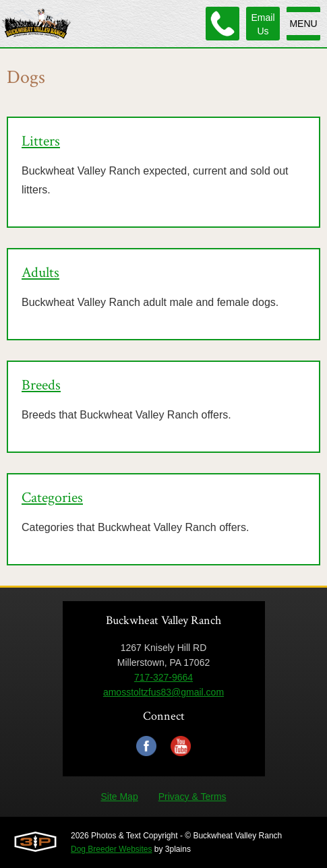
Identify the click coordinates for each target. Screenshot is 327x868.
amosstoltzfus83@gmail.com (163, 692)
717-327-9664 (163, 677)
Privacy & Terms (192, 797)
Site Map (119, 797)
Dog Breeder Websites (112, 849)
